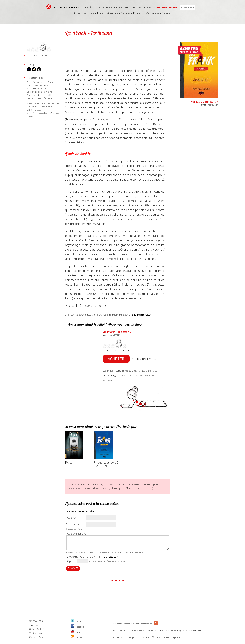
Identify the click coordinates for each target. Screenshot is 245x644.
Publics (138, 13)
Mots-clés (152, 13)
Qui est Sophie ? (37, 629)
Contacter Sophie (37, 637)
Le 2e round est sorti (91, 306)
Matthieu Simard (42, 85)
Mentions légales (37, 633)
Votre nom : (72, 518)
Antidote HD (196, 631)
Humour (40, 113)
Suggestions (112, 7)
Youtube (55, 113)
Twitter (79, 622)
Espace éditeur (36, 625)
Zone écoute (91, 7)
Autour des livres (138, 7)
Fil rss (79, 637)
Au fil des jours (84, 13)
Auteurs (113, 13)
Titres (101, 13)
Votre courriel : (74, 524)
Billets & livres (66, 7)
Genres (126, 13)
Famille (47, 113)
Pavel (101, 119)
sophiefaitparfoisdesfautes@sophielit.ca (88, 488)
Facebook (80, 627)
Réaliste (37, 110)
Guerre (30, 116)
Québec (167, 13)
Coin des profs (166, 7)
